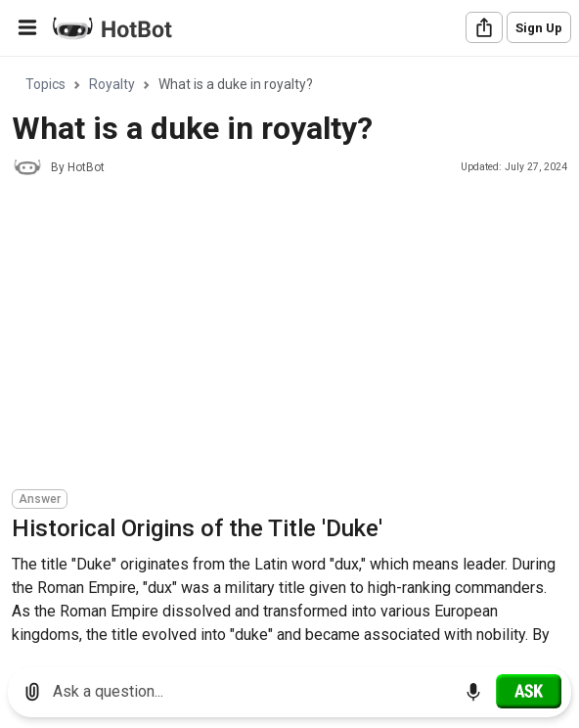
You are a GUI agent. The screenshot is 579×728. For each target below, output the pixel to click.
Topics (45, 84)
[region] (289, 355)
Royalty (112, 84)
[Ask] (529, 691)
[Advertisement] (295, 336)
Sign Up (539, 28)
